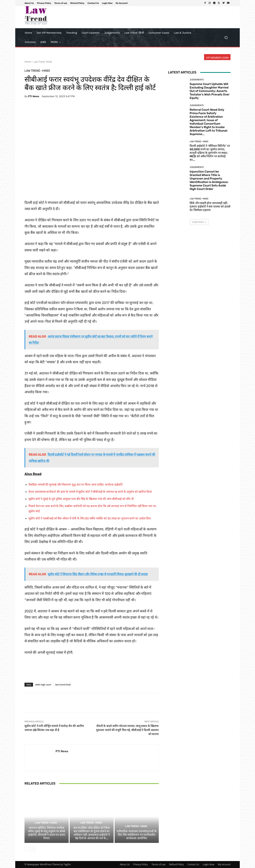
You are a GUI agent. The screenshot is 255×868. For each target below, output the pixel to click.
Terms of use (158, 864)
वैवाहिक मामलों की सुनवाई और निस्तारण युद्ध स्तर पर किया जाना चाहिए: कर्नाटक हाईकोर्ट (76, 485)
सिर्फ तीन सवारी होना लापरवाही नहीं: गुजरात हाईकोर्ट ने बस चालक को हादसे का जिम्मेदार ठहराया (210, 207)
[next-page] (33, 849)
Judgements (197, 80)
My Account (224, 864)
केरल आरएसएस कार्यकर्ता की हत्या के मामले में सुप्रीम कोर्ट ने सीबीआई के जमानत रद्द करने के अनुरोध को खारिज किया (90, 492)
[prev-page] (27, 849)
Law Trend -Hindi (43, 62)
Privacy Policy (141, 864)
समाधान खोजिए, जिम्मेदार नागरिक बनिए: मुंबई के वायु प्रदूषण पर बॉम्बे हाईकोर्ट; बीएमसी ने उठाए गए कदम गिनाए (47, 833)
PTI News (34, 96)
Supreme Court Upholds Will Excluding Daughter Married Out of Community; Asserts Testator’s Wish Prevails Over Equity (209, 91)
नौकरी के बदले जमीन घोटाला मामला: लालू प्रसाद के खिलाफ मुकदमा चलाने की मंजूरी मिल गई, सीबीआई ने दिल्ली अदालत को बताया (127, 730)
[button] (226, 38)
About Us (125, 864)
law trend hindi (63, 685)
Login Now (209, 864)
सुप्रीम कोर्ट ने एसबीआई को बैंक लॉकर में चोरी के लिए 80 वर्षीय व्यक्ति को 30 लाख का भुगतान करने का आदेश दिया (90, 518)
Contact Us (193, 864)
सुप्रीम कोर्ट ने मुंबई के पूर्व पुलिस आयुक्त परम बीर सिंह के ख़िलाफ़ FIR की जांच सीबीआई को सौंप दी (81, 499)
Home (28, 62)
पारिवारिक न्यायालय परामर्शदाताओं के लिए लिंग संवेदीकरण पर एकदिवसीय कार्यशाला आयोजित (137, 835)
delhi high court (43, 685)
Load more (199, 222)
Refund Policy (176, 864)
